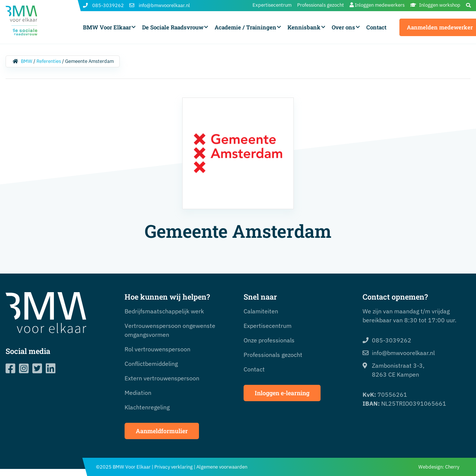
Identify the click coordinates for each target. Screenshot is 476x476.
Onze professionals (269, 340)
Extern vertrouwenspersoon (162, 378)
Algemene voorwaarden (222, 467)
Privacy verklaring (173, 467)
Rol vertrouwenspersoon (157, 349)
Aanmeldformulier (162, 431)
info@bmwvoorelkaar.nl (160, 6)
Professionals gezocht (321, 5)
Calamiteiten (261, 311)
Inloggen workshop (435, 5)
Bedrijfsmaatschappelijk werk (164, 311)
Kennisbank (304, 27)
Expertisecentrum (272, 5)
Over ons (343, 27)
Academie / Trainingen (245, 27)
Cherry (452, 467)
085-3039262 (103, 6)
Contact (376, 27)
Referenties (49, 61)
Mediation (138, 393)
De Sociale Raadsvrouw (173, 27)
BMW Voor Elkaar (107, 27)
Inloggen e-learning (282, 393)
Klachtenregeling (147, 407)
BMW (27, 61)
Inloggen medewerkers (377, 5)
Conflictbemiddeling (151, 364)
